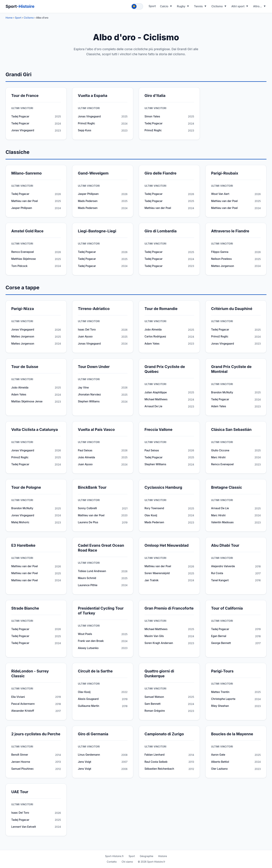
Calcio (164, 6)
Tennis (198, 6)
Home (9, 18)
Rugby (181, 6)
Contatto (112, 862)
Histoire (163, 856)
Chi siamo (127, 862)
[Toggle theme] (137, 6)
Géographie (147, 856)
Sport (20, 6)
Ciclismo (217, 6)
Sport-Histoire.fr (114, 856)
